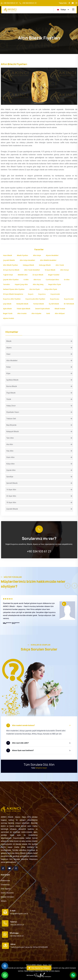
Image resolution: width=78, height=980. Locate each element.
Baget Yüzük (8, 313)
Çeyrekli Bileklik (9, 260)
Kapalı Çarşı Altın (21, 284)
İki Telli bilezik (69, 304)
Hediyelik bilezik (22, 304)
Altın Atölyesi (60, 313)
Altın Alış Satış (38, 284)
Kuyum (31, 294)
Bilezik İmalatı (60, 309)
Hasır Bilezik (8, 255)
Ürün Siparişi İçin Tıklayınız (39, 968)
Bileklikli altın (23, 275)
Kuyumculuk (69, 299)
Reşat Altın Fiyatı (55, 284)
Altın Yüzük (60, 265)
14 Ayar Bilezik (50, 270)
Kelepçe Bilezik (28, 265)
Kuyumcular (55, 294)
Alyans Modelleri (52, 255)
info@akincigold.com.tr (19, 914)
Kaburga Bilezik (45, 265)
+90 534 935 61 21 (11, 3)
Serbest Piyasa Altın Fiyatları (14, 289)
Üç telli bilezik (54, 304)
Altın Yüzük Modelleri (32, 270)
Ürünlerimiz (5, 885)
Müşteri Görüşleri (7, 897)
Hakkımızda (5, 881)
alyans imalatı (9, 318)
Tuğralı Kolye (8, 275)
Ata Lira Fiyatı (35, 289)
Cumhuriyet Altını (52, 280)
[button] (68, 586)
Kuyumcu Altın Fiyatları (12, 299)
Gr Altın (67, 280)
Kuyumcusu (55, 299)
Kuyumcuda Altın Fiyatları (35, 299)
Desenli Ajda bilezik (42, 309)
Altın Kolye (37, 255)
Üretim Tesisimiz (7, 893)
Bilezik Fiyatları (23, 255)
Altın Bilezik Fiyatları (11, 265)
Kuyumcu (42, 294)
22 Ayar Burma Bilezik (11, 270)
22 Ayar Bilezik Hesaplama (13, 294)
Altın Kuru (37, 280)
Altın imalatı (22, 313)
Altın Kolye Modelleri (27, 260)
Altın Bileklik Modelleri (48, 260)
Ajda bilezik (7, 309)
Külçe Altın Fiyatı (51, 289)
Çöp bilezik (7, 304)
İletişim (4, 901)
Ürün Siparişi (6, 889)
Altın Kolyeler (36, 313)
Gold (48, 313)
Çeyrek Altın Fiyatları (11, 280)
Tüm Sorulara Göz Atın (39, 764)
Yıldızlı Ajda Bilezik (23, 309)
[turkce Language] (63, 10)
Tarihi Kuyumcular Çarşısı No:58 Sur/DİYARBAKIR (29, 947)
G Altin (26, 280)
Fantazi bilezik (39, 304)
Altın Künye (65, 270)
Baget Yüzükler (54, 275)
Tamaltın (7, 284)
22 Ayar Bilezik (38, 275)
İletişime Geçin (41, 768)
